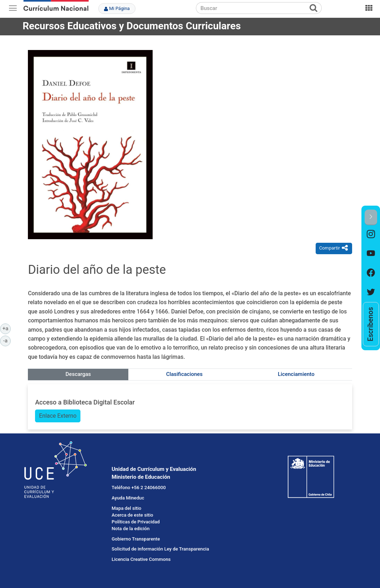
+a (7, 328)
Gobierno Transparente (136, 539)
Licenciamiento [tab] (296, 374)
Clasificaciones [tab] (184, 374)
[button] (371, 217)
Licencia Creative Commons (141, 559)
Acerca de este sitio (132, 515)
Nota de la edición (130, 529)
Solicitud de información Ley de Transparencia (160, 549)
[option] (371, 235)
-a (7, 340)
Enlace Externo (58, 416)
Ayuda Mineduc (128, 498)
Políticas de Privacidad (135, 522)
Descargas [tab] (78, 374)
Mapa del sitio (126, 508)
